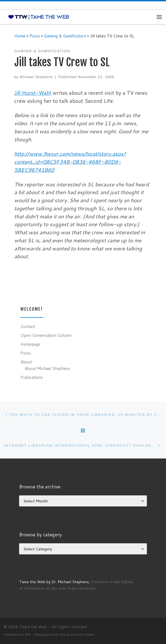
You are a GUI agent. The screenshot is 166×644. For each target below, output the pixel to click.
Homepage (30, 344)
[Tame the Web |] (39, 17)
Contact (28, 326)
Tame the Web (33, 627)
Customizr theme (80, 635)
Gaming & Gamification (65, 36)
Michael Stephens (36, 77)
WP (28, 635)
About (26, 362)
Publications (32, 377)
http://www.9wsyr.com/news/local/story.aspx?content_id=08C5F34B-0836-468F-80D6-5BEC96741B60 (70, 162)
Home (20, 36)
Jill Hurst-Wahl (33, 93)
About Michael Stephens (47, 368)
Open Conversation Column (46, 335)
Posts (35, 36)
